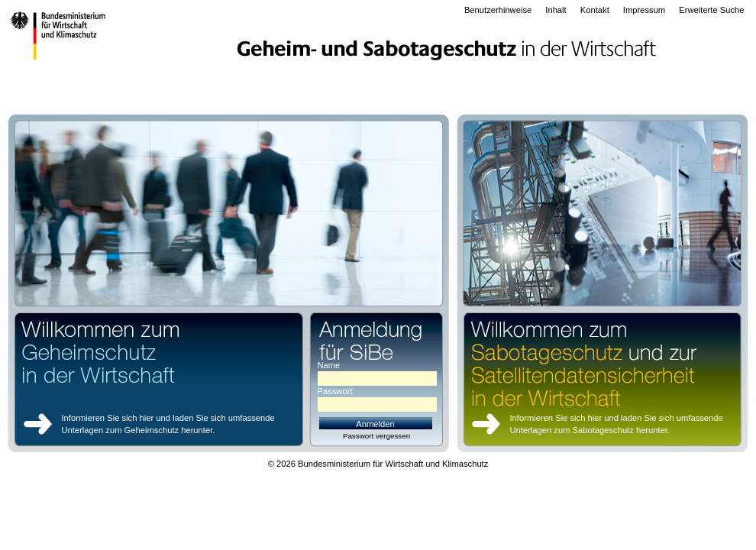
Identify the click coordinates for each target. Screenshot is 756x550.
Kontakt (595, 10)
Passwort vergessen (376, 436)
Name (329, 366)
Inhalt (556, 10)
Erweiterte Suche (711, 10)
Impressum (644, 10)
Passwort (335, 391)
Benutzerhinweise (498, 10)
